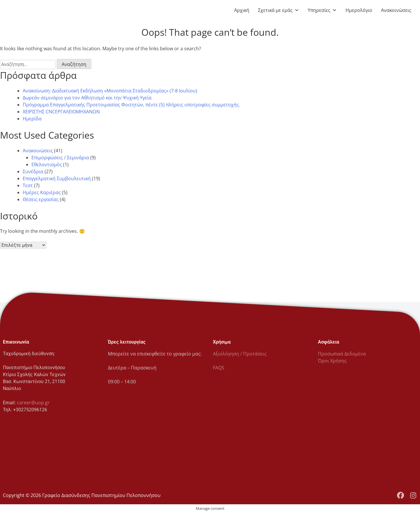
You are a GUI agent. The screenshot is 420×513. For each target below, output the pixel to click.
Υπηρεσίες (322, 10)
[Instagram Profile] (413, 495)
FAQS (219, 368)
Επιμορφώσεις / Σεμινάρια (60, 158)
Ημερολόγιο (359, 10)
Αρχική (242, 10)
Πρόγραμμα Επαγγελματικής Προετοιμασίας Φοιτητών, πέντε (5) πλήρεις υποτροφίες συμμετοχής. (131, 105)
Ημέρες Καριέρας (42, 192)
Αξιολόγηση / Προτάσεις (240, 354)
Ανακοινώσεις (396, 10)
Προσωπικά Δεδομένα (342, 354)
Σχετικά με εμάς (278, 10)
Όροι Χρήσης (332, 361)
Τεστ (28, 185)
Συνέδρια (33, 171)
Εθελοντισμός (47, 165)
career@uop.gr (33, 403)
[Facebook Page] (401, 495)
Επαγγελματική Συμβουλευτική (57, 178)
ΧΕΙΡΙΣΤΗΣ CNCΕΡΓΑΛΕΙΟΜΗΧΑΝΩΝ (61, 112)
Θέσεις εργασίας (41, 199)
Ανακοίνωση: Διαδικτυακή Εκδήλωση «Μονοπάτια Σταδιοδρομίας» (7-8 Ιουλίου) (110, 91)
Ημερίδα (32, 119)
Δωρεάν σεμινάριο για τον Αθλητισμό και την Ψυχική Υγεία (87, 98)
